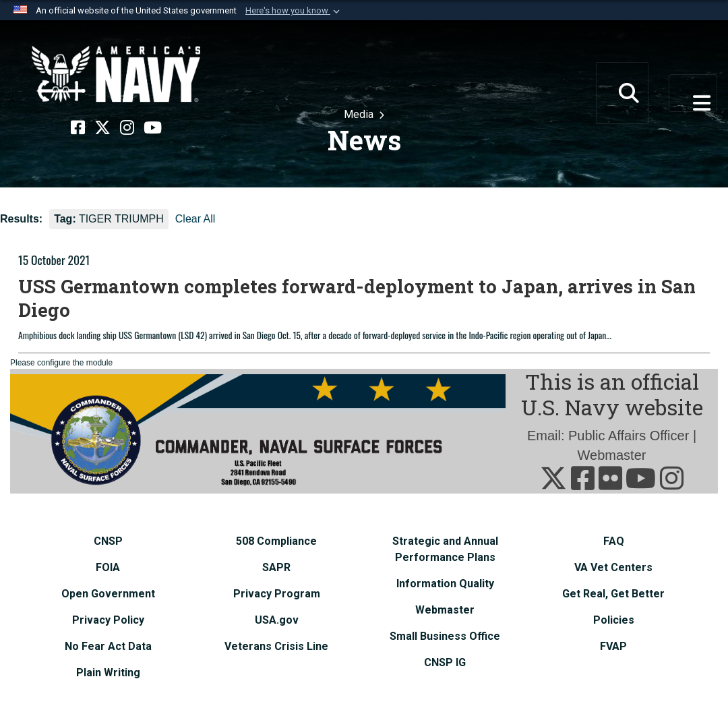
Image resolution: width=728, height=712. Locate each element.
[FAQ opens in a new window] (614, 541)
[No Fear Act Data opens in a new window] (108, 646)
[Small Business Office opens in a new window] (445, 636)
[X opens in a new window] (102, 128)
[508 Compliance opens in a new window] (276, 541)
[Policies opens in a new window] (614, 620)
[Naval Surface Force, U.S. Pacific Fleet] (116, 74)
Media (360, 114)
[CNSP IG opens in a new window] (445, 662)
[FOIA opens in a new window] (108, 567)
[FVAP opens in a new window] (613, 646)
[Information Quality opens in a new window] (445, 584)
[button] (294, 11)
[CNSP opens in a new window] (108, 541)
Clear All (195, 219)
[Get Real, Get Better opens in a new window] (613, 594)
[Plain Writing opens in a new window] (108, 673)
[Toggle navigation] (693, 93)
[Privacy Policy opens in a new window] (108, 620)
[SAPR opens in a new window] (276, 567)
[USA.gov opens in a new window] (277, 620)
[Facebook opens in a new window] (78, 128)
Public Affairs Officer (629, 436)
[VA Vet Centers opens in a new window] (613, 567)
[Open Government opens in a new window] (108, 594)
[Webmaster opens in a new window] (445, 610)
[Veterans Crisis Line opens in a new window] (276, 646)
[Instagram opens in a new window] (127, 128)
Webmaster (612, 455)
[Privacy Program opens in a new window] (277, 594)
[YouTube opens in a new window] (153, 128)
